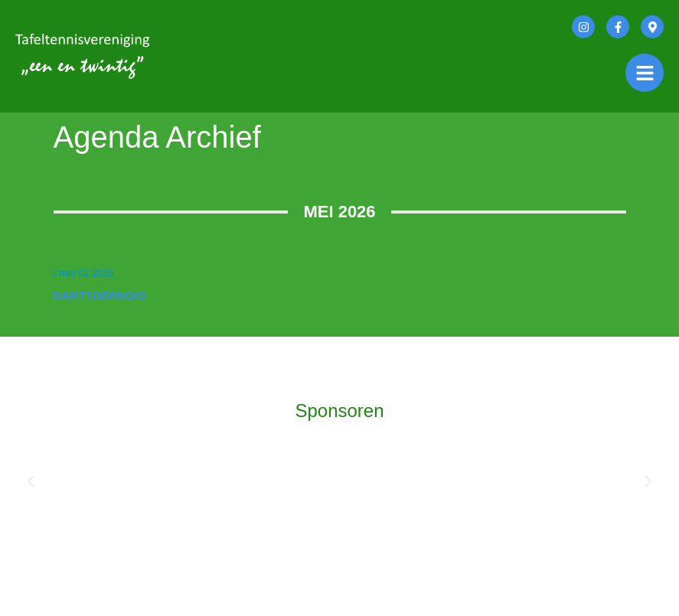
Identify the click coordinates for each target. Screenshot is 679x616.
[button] (31, 481)
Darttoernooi (100, 296)
